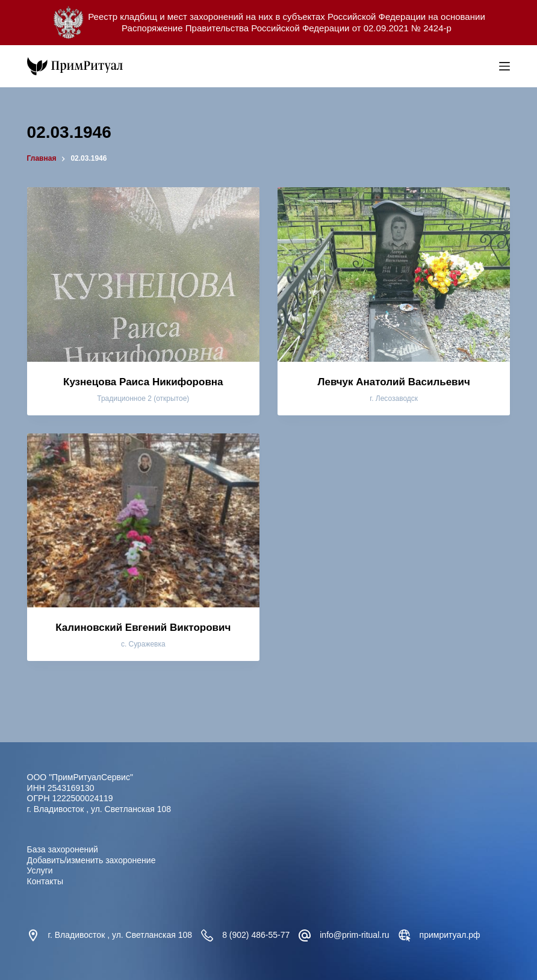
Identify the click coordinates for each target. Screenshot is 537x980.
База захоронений (63, 849)
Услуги (40, 870)
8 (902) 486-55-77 (256, 935)
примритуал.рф (450, 935)
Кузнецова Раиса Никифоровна (143, 382)
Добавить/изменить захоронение (92, 860)
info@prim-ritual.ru (354, 935)
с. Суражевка (143, 644)
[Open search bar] (487, 66)
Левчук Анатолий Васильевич (394, 382)
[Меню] (504, 66)
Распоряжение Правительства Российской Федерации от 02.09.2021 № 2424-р (287, 28)
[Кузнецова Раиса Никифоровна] (143, 274)
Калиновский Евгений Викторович (143, 628)
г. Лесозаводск (394, 399)
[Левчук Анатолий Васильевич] (394, 274)
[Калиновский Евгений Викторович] (143, 521)
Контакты (45, 881)
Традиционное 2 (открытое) (143, 399)
